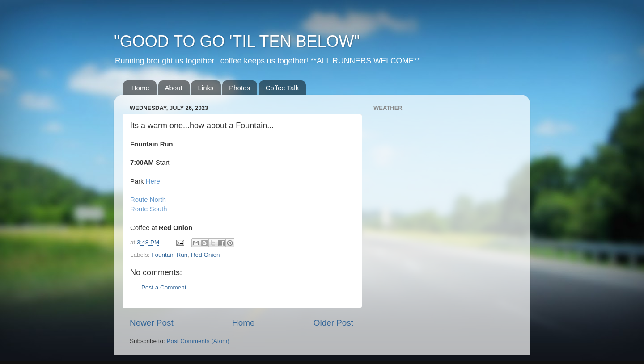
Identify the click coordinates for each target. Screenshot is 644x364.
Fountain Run (169, 255)
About (174, 88)
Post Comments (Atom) (198, 341)
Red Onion (205, 255)
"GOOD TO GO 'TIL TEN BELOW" (237, 41)
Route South (149, 209)
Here (153, 181)
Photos (239, 88)
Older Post (333, 323)
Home (140, 88)
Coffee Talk (282, 88)
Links (205, 88)
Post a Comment (164, 287)
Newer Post (152, 323)
